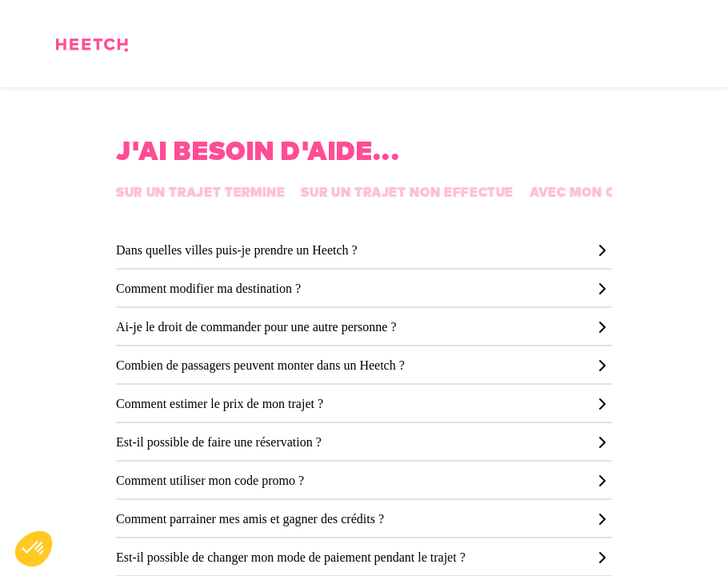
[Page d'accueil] (92, 48)
